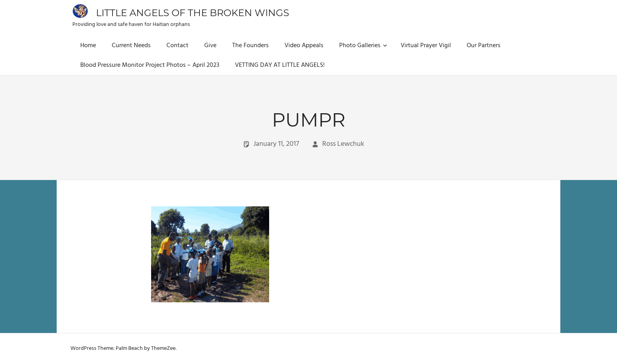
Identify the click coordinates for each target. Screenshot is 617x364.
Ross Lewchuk (343, 144)
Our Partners (484, 46)
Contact (177, 46)
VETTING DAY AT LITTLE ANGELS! (280, 65)
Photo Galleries (363, 46)
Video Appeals (304, 46)
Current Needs (131, 46)
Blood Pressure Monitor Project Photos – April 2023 (150, 65)
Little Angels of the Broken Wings (193, 13)
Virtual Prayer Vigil (426, 46)
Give (210, 46)
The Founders (250, 46)
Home (88, 46)
